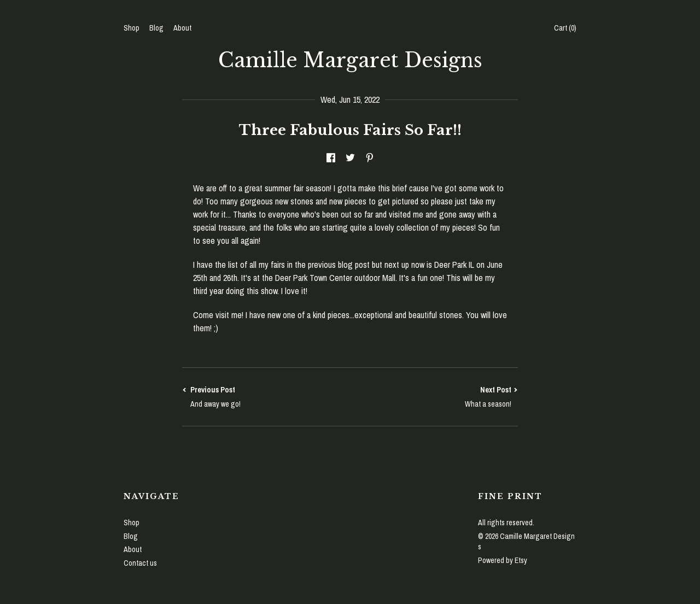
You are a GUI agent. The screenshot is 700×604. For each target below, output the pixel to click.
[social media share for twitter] (350, 158)
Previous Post (266, 397)
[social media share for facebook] (331, 158)
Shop (132, 28)
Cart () (565, 28)
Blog (156, 28)
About (182, 28)
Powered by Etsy (503, 560)
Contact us (140, 563)
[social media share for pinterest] (370, 158)
